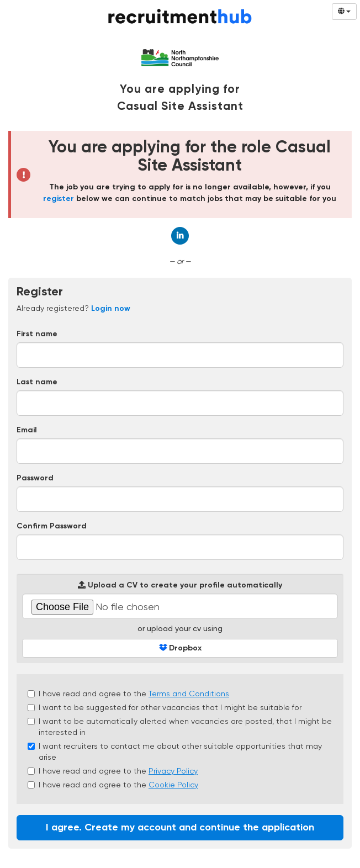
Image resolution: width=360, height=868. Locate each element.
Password (35, 478)
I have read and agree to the (128, 694)
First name (37, 334)
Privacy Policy (173, 771)
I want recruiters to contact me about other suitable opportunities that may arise (175, 751)
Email (27, 430)
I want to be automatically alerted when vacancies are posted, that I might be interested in (180, 727)
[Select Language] (344, 12)
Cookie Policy (173, 785)
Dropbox (180, 648)
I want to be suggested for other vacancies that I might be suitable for (165, 707)
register (59, 199)
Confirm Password (52, 526)
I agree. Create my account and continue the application (180, 828)
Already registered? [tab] (73, 308)
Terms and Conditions (189, 694)
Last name (37, 382)
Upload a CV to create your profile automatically (180, 585)
